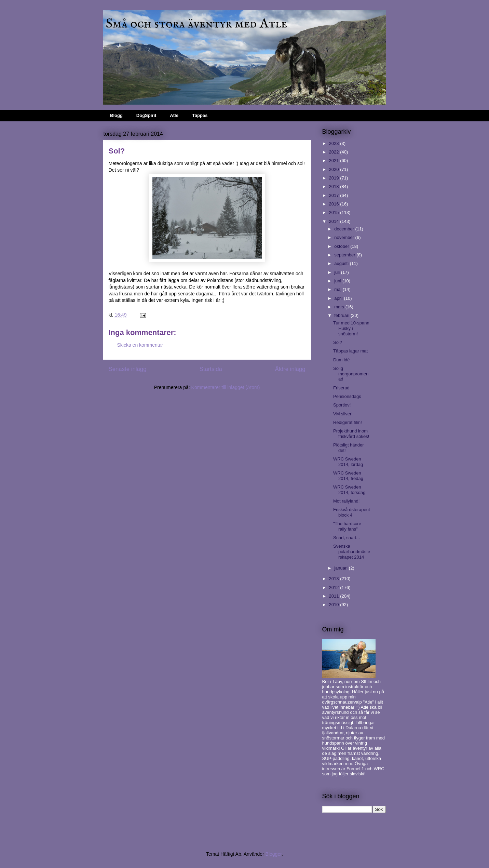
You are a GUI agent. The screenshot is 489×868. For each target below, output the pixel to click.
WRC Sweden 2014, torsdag (349, 490)
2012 (335, 587)
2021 (335, 161)
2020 (335, 169)
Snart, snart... (347, 538)
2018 (335, 186)
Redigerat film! (348, 422)
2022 (335, 152)
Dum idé (341, 360)
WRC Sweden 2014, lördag (348, 462)
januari (342, 568)
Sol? (338, 342)
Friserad (341, 388)
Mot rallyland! (346, 501)
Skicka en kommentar (140, 345)
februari (342, 315)
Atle (174, 115)
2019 (335, 178)
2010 (335, 605)
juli (338, 272)
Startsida (211, 369)
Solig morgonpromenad (351, 374)
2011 (335, 596)
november (345, 237)
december (345, 229)
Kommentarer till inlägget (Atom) (226, 387)
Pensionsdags (347, 396)
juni (338, 281)
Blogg (116, 115)
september (345, 255)
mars (340, 307)
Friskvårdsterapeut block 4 (352, 512)
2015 (335, 212)
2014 (335, 221)
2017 (335, 195)
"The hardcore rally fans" (347, 526)
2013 (335, 579)
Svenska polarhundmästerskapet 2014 (352, 551)
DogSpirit (146, 115)
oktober (342, 246)
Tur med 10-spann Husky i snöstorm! (351, 328)
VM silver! (343, 414)
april (339, 298)
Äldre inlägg (290, 369)
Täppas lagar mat (350, 351)
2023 (335, 143)
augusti (342, 263)
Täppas (200, 115)
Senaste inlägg (128, 369)
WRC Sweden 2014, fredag (348, 476)
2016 (335, 204)
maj (338, 289)
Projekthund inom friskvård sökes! (351, 434)
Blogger (274, 854)
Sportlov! (342, 405)
